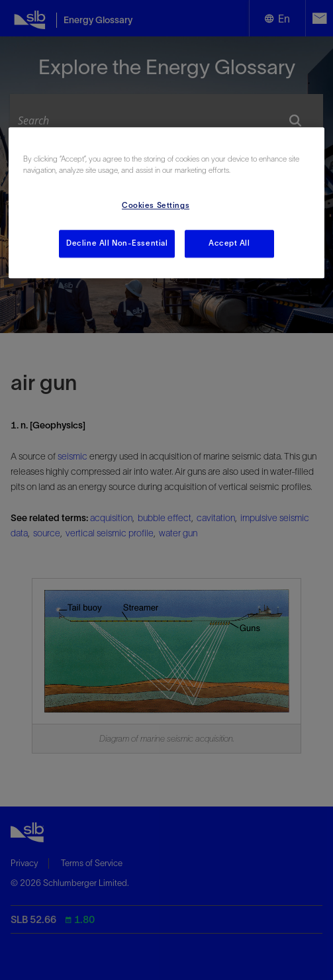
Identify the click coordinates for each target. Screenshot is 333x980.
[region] (167, 203)
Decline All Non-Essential (117, 243)
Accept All (229, 243)
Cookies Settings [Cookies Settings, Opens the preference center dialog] (156, 205)
